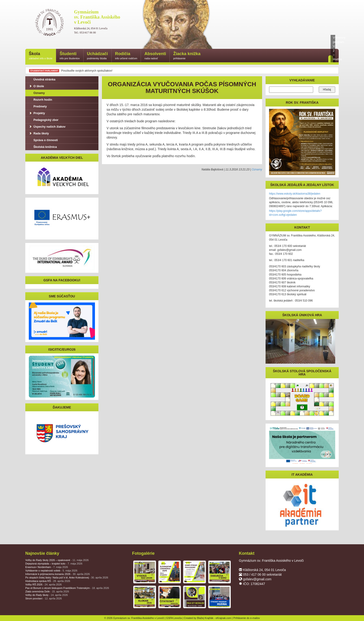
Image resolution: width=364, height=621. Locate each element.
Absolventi (155, 56)
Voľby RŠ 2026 (44, 584)
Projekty (37, 113)
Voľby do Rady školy (47, 595)
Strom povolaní (44, 598)
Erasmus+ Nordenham (47, 567)
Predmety (38, 106)
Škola (41, 56)
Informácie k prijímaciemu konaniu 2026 (58, 574)
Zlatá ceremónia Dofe (47, 591)
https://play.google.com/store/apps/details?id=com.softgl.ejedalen (295, 213)
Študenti (70, 56)
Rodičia (126, 56)
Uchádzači (97, 56)
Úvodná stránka (42, 80)
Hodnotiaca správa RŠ (48, 581)
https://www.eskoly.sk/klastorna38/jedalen (295, 194)
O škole (36, 86)
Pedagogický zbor (44, 120)
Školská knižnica (43, 147)
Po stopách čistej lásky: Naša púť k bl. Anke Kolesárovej (67, 578)
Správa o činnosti (43, 140)
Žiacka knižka (187, 56)
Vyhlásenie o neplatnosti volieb (51, 571)
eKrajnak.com (223, 618)
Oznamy (257, 169)
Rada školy (39, 133)
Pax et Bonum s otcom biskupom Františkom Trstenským (67, 588)
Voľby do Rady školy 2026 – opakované (57, 560)
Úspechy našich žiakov (47, 127)
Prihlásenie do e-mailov (247, 618)
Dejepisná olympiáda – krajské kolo (54, 564)
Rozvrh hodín (40, 100)
